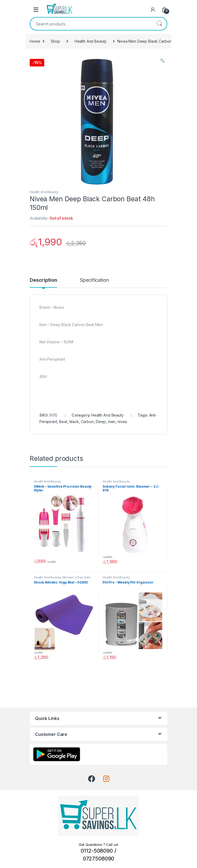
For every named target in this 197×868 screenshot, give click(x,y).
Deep (101, 422)
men (112, 422)
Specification (94, 280)
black (74, 422)
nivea (122, 422)
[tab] (43, 283)
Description (43, 280)
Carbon (87, 422)
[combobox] (91, 24)
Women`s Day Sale (76, 577)
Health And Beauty (91, 41)
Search (159, 24)
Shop (55, 41)
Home (35, 41)
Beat (63, 422)
